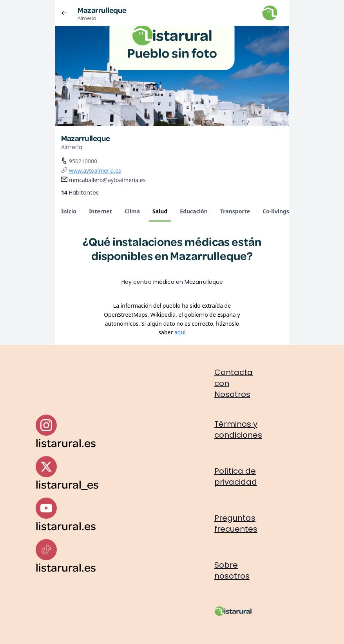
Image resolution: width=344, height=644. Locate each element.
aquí (180, 332)
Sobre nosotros (232, 570)
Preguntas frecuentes (236, 523)
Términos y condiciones (238, 429)
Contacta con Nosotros (234, 383)
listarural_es (67, 484)
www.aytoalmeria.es (95, 170)
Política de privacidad (236, 476)
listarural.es (66, 443)
